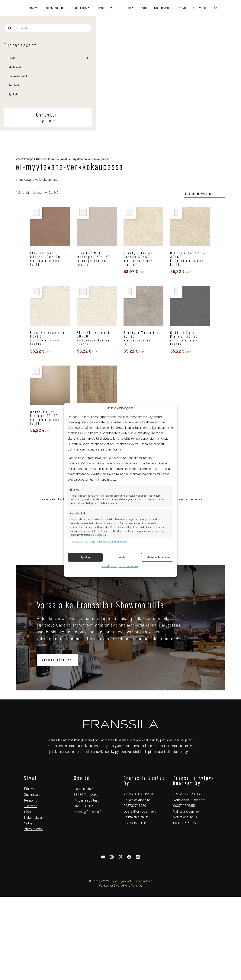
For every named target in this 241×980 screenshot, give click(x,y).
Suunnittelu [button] (79, 8)
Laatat (32, 58)
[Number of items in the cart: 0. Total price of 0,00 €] (30, 121)
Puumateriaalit (18, 76)
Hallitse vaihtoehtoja (157, 557)
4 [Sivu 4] (142, 301)
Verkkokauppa (55, 8)
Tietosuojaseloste (122, 750)
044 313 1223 (151, 366)
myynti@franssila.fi (87, 681)
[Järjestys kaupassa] (208, 63)
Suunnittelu (32, 664)
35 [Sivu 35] (168, 301)
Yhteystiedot (202, 8)
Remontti (31, 669)
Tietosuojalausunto (128, 566)
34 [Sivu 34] (161, 301)
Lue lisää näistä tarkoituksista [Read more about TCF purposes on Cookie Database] (112, 542)
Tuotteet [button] (125, 8)
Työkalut (14, 94)
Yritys (182, 8)
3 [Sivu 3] (137, 301)
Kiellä (122, 557)
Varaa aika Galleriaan (151, 391)
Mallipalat (15, 67)
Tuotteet (14, 85)
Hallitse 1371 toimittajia (84, 542)
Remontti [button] (103, 8)
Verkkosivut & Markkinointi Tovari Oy (121, 755)
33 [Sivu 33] (153, 301)
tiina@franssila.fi (151, 371)
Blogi (144, 8)
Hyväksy (85, 557)
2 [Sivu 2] (131, 301)
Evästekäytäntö (109, 566)
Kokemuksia (163, 8)
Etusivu (33, 8)
